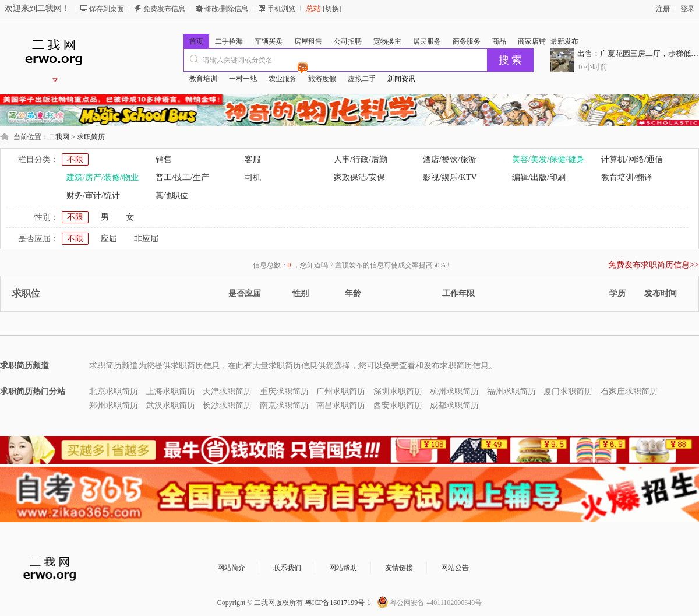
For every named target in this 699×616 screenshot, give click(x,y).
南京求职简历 (284, 405)
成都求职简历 (454, 405)
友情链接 (399, 568)
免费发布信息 (164, 9)
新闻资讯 (401, 79)
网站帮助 (343, 568)
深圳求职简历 (398, 391)
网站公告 (455, 568)
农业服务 (285, 77)
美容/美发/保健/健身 (548, 159)
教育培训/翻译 (627, 177)
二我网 (59, 137)
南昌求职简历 (341, 405)
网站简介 (231, 568)
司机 (253, 177)
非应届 (146, 239)
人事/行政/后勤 (361, 159)
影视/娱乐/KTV (450, 177)
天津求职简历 (227, 391)
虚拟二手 (362, 79)
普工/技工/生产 (182, 177)
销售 (164, 159)
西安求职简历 (398, 405)
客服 (253, 159)
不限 (75, 159)
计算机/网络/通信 (632, 159)
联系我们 (287, 568)
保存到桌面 (107, 9)
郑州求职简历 (114, 405)
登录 (687, 9)
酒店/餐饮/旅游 (450, 159)
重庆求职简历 (284, 391)
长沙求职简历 (227, 405)
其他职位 (172, 196)
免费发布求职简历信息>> (654, 265)
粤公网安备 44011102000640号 (436, 603)
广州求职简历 (341, 391)
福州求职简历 (511, 391)
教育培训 (203, 79)
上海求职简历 (171, 391)
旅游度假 (322, 79)
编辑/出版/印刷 (539, 177)
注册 (663, 9)
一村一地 (243, 79)
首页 (196, 41)
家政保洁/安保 (359, 177)
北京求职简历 (114, 391)
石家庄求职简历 (629, 391)
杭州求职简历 (454, 391)
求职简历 (91, 137)
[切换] (331, 9)
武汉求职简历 (171, 405)
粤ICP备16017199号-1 (338, 603)
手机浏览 (281, 9)
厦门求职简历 (568, 391)
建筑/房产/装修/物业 (103, 177)
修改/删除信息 (226, 9)
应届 (109, 239)
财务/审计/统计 (93, 196)
